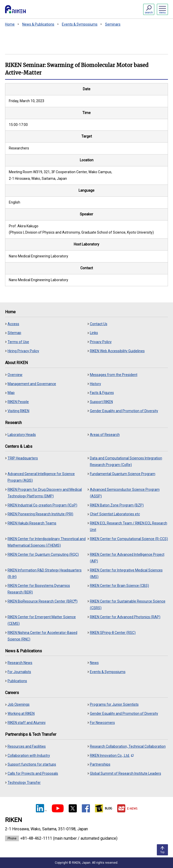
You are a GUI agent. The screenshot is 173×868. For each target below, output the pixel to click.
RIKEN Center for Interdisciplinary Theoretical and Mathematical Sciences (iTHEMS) (47, 542)
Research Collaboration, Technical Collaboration (128, 746)
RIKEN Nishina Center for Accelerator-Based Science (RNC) (42, 636)
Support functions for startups (32, 764)
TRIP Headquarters (23, 458)
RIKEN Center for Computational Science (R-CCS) (129, 539)
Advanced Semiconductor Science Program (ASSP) (125, 493)
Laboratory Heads (22, 435)
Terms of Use (18, 342)
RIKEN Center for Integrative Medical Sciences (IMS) (126, 573)
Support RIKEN (101, 402)
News (94, 663)
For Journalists (19, 672)
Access (13, 324)
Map (11, 393)
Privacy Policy (101, 342)
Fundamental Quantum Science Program (123, 474)
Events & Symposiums (80, 24)
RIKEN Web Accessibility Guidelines (117, 351)
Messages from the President (114, 375)
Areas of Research (105, 435)
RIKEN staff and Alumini (27, 723)
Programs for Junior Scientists (114, 704)
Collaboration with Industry (29, 755)
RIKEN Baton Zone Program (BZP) (117, 505)
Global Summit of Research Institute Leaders (126, 773)
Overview (15, 375)
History (95, 384)
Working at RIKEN (21, 714)
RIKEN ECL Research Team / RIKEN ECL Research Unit (129, 526)
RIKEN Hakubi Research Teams (32, 523)
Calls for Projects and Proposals (33, 773)
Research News (20, 663)
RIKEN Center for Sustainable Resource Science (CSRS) (128, 605)
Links (94, 333)
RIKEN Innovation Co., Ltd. (112, 755)
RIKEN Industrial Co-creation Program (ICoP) (42, 505)
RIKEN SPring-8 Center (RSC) (113, 633)
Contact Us (99, 324)
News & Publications (38, 24)
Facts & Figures (102, 393)
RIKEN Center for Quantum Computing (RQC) (43, 554)
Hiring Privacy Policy (23, 351)
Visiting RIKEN (18, 411)
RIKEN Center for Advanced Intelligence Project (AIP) (127, 558)
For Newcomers (102, 723)
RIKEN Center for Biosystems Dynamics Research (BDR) (39, 589)
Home (10, 24)
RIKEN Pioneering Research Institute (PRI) (40, 514)
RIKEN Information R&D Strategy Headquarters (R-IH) (45, 573)
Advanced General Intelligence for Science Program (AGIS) (41, 477)
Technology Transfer (24, 783)
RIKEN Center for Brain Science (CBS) (119, 586)
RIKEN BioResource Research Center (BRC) (43, 601)
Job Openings (19, 704)
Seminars (113, 24)
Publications (17, 681)
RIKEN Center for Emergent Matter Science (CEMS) (42, 620)
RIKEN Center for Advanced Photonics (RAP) (125, 617)
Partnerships (100, 764)
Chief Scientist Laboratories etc (115, 514)
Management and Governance (32, 384)
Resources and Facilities (27, 746)
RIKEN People (18, 402)
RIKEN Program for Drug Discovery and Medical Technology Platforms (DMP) (45, 493)
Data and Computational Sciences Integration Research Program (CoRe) (126, 461)
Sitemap (14, 333)
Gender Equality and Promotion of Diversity (124, 411)
